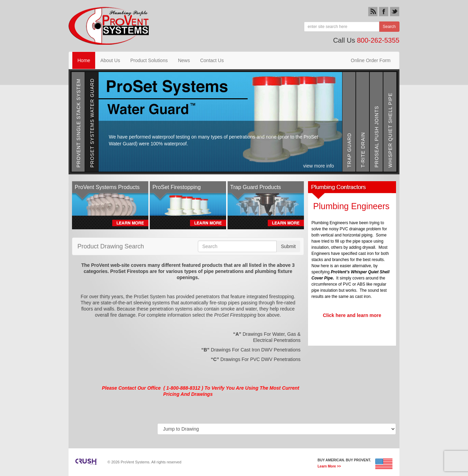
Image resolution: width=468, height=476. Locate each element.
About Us (110, 60)
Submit (288, 246)
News (184, 60)
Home (84, 60)
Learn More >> (329, 466)
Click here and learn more (352, 315)
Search (389, 27)
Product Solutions (149, 60)
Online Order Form (371, 60)
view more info (319, 166)
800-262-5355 (378, 40)
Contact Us (212, 60)
